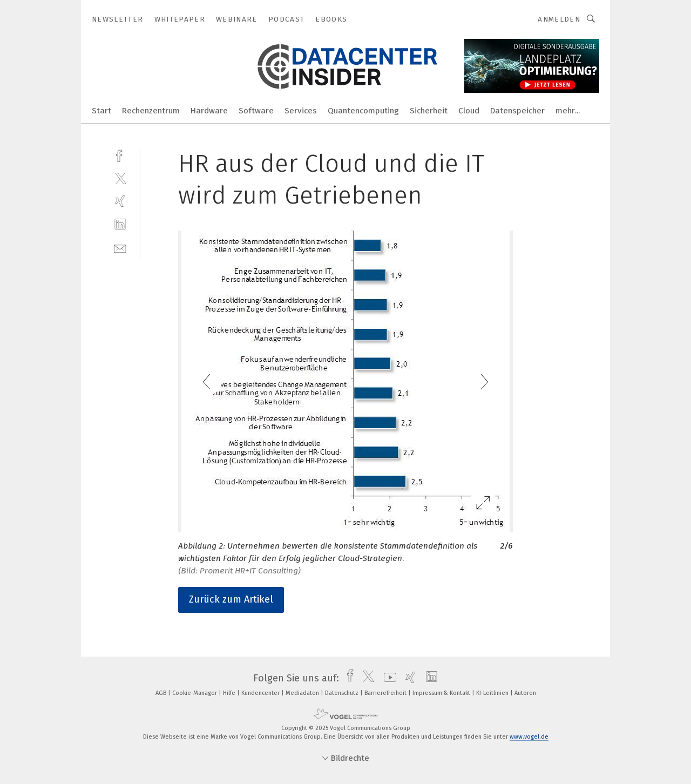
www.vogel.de (529, 737)
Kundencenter (261, 693)
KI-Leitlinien (493, 693)
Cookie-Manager (195, 693)
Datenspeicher (517, 111)
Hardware (209, 111)
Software (256, 111)
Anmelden (559, 19)
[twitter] (120, 178)
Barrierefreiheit (386, 693)
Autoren (525, 693)
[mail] (120, 248)
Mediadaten (303, 693)
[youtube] (387, 678)
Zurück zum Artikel (231, 599)
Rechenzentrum (151, 111)
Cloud (469, 111)
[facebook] (120, 155)
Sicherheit (429, 111)
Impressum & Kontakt (442, 693)
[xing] (120, 201)
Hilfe (230, 693)
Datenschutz (343, 693)
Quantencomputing (363, 111)
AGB (162, 693)
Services (301, 111)
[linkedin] (120, 224)
